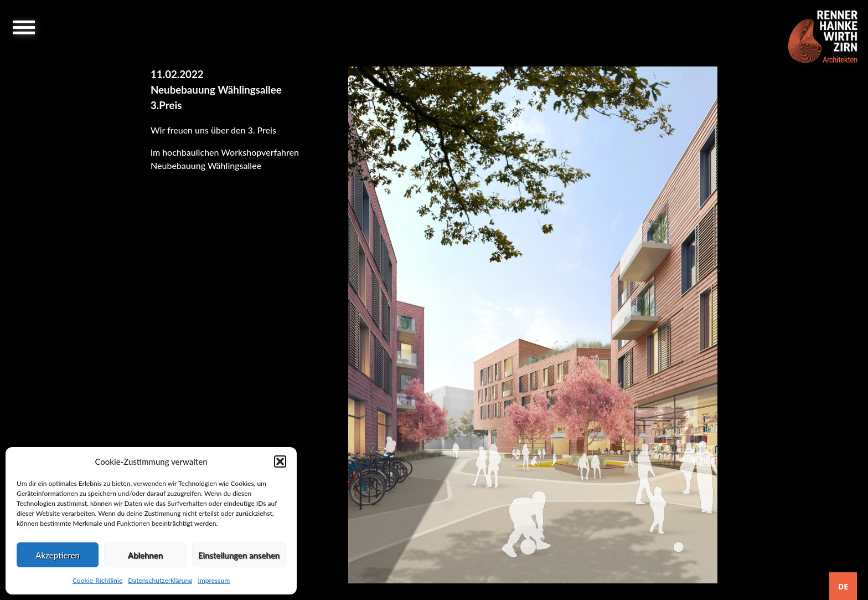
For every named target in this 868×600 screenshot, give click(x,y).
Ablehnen (145, 555)
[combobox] (843, 586)
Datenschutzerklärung (160, 580)
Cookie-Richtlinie (97, 580)
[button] (280, 461)
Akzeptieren (58, 555)
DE (843, 586)
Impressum (214, 580)
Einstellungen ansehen (239, 555)
